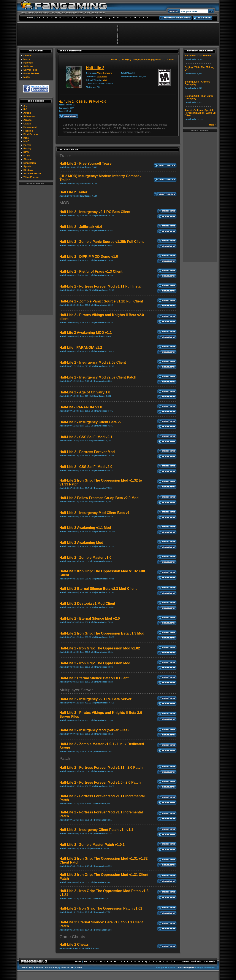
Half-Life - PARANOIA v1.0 (81, 407)
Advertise (38, 967)
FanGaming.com (186, 967)
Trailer (65, 156)
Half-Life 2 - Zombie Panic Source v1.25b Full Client (102, 242)
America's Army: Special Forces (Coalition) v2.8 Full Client (200, 113)
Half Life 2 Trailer (74, 192)
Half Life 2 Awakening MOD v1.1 (86, 333)
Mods (27, 59)
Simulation (30, 163)
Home (30, 18)
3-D (25, 109)
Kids (26, 138)
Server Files (30, 70)
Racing (28, 148)
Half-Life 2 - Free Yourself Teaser (86, 163)
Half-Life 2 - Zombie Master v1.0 (86, 558)
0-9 (38, 18)
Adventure (29, 116)
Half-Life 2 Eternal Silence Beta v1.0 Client (94, 678)
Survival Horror (32, 173)
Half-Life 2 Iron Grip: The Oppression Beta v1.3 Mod (102, 633)
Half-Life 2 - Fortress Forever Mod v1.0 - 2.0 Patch (100, 782)
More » (213, 125)
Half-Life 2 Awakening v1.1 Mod (85, 528)
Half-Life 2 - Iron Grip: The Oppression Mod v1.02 (100, 648)
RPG (26, 152)
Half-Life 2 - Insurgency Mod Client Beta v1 (95, 513)
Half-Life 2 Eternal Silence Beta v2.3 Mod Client (98, 589)
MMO (26, 141)
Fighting (28, 131)
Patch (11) (160, 60)
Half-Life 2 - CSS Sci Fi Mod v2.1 (86, 437)
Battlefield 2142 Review (198, 56)
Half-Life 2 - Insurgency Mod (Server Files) (94, 730)
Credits (79, 967)
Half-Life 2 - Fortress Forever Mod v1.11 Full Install (101, 286)
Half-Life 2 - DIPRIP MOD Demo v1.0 (89, 257)
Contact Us (26, 967)
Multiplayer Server (76, 690)
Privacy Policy (52, 967)
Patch (65, 758)
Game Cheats (72, 937)
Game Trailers (32, 73)
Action (27, 113)
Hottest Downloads (191, 961)
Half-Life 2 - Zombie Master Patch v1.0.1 (92, 845)
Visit (105, 80)
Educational (30, 127)
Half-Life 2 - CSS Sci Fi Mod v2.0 (86, 467)
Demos (28, 56)
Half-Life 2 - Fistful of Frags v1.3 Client (91, 271)
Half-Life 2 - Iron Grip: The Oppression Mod (95, 663)
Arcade (27, 120)
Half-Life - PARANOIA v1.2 (81, 348)
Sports (27, 166)
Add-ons (28, 66)
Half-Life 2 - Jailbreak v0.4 (81, 227)
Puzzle (27, 145)
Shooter (28, 159)
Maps (27, 77)
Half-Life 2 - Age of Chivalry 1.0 (85, 392)
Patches (28, 63)
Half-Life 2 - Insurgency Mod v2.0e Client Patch (98, 377)
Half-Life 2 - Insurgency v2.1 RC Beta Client (95, 212)
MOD (64, 203)
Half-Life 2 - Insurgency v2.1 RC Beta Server (96, 699)
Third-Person (31, 177)
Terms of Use (67, 967)
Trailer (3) (115, 60)
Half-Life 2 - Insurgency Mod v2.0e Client (93, 362)
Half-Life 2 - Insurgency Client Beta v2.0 (92, 422)
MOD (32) (126, 60)
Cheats (171, 60)
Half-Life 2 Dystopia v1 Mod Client (87, 604)
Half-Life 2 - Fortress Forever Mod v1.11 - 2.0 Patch (101, 768)
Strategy (28, 170)
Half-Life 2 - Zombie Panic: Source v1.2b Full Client (101, 301)
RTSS (27, 156)
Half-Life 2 (95, 68)
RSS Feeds (209, 961)
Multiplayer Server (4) (143, 60)
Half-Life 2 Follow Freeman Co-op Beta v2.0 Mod (99, 498)
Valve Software (105, 73)
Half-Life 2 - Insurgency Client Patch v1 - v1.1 (96, 830)
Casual (28, 124)
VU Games (102, 77)
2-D (25, 106)
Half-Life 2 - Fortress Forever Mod (87, 452)
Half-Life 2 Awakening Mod (82, 543)
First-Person (31, 134)
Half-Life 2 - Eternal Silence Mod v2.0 (90, 618)
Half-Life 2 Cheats (74, 944)
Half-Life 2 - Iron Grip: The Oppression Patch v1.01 (101, 908)
